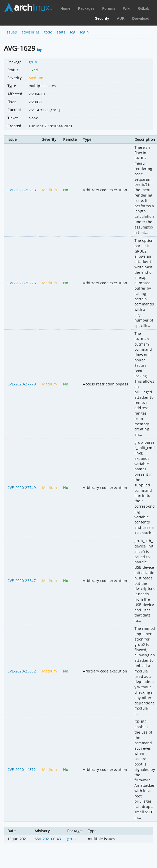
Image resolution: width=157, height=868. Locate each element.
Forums (109, 8)
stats (61, 32)
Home (65, 8)
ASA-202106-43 (48, 839)
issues (11, 32)
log (73, 32)
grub (33, 62)
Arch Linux (28, 8)
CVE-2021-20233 (22, 190)
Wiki (127, 8)
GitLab (144, 8)
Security (102, 18)
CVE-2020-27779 (22, 384)
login (85, 32)
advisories (31, 32)
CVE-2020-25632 (22, 671)
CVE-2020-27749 (22, 488)
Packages (86, 8)
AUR (121, 18)
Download (141, 18)
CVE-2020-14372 (22, 769)
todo (48, 32)
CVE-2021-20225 (22, 283)
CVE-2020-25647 (22, 581)
